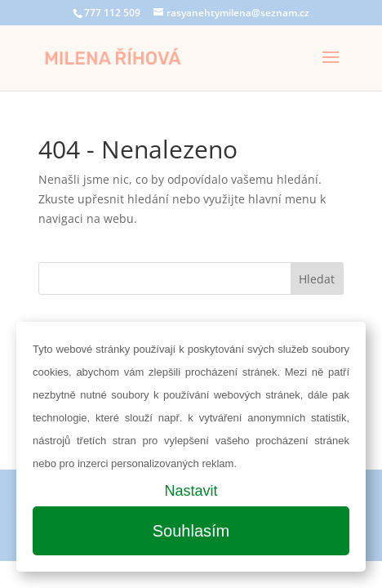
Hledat (317, 279)
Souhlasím (191, 531)
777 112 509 (112, 13)
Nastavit (191, 491)
